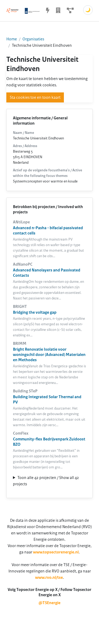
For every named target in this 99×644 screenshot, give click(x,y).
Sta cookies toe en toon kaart (35, 97)
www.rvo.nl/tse (49, 577)
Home (12, 39)
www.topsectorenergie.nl (56, 552)
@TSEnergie (49, 603)
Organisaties (33, 39)
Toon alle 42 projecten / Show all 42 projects (46, 481)
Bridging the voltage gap (35, 312)
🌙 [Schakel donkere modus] (88, 10)
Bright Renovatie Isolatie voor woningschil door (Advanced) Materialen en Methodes (49, 355)
